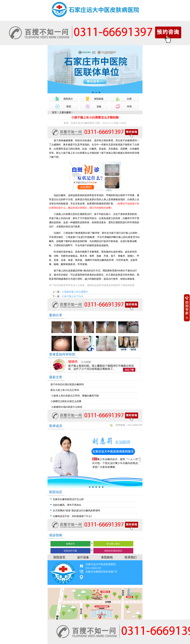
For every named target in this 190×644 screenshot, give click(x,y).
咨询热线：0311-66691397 (129, 425)
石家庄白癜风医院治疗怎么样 (68, 499)
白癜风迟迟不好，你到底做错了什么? (72, 516)
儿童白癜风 (65, 112)
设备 (99, 106)
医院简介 (68, 99)
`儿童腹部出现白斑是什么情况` (67, 407)
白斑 (129, 99)
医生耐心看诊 (113, 544)
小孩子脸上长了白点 (73, 296)
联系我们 (131, 557)
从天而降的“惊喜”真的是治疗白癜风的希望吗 (76, 511)
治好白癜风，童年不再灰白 (67, 505)
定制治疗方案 (70, 551)
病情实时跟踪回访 (113, 551)
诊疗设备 (83, 557)
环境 (129, 106)
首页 (54, 112)
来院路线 (99, 99)
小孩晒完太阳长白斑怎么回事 (66, 401)
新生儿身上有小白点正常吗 (65, 390)
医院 (69, 106)
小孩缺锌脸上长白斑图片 (75, 292)
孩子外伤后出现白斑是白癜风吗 (67, 384)
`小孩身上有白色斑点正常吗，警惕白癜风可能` (75, 396)
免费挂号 (70, 544)
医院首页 (59, 557)
